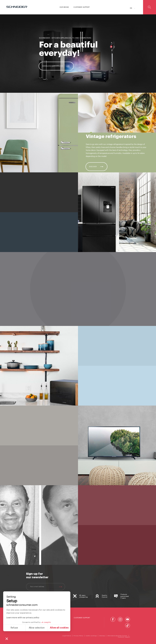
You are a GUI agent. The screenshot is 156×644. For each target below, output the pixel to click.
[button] (7, 639)
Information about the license (117, 636)
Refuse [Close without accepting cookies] (14, 628)
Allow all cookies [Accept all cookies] (59, 628)
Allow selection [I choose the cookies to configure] (37, 628)
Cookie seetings (91, 636)
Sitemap (102, 636)
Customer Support (82, 618)
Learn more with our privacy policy (23, 618)
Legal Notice (67, 636)
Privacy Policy (78, 636)
